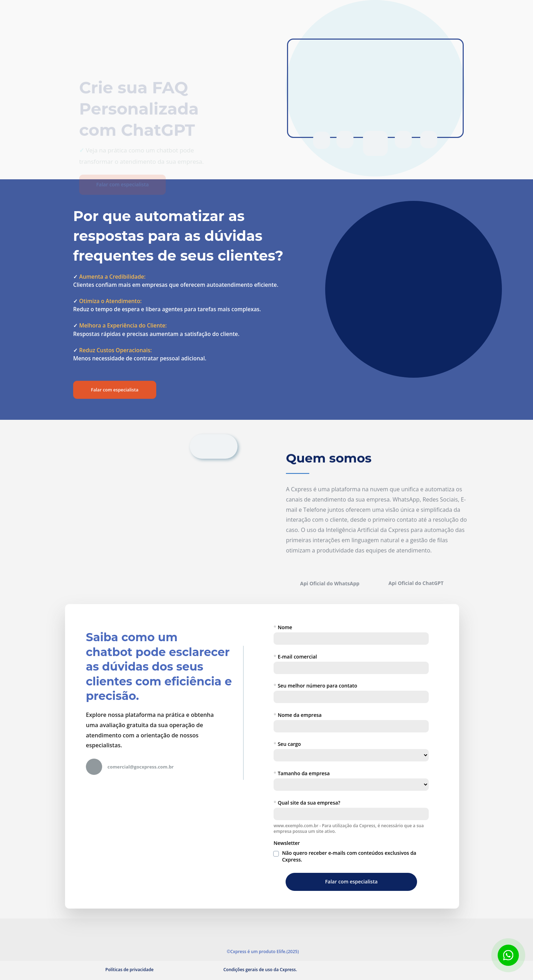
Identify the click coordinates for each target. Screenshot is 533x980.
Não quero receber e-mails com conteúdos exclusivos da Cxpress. (350, 856)
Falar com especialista (123, 149)
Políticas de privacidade (129, 970)
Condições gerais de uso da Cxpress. (260, 970)
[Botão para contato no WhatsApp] (508, 955)
